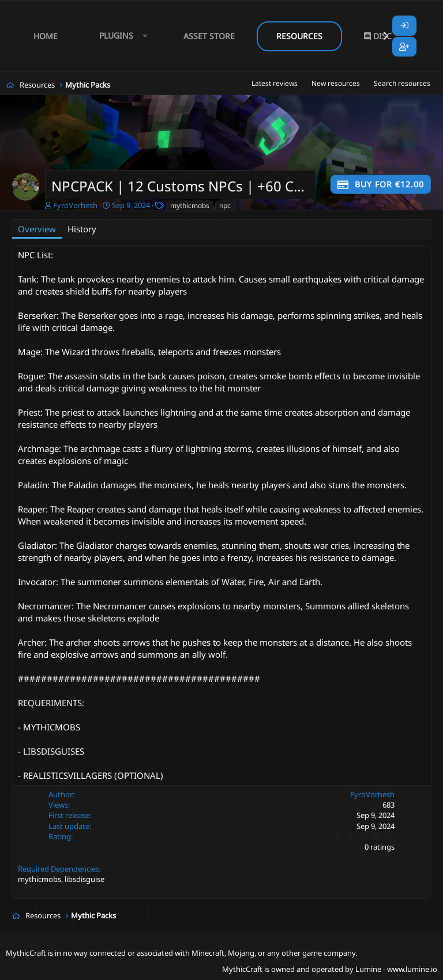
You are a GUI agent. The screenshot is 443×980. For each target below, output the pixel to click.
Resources (299, 36)
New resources (336, 83)
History (82, 229)
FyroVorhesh (75, 205)
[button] (121, 36)
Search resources (402, 83)
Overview (37, 229)
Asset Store (209, 36)
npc (225, 206)
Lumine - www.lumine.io (396, 969)
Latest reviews (275, 83)
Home (46, 36)
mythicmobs (190, 206)
